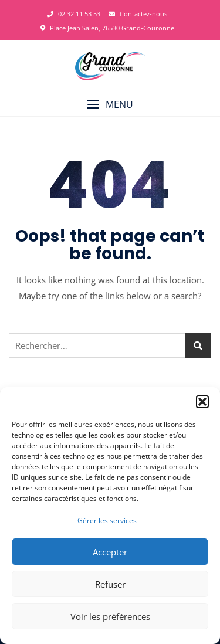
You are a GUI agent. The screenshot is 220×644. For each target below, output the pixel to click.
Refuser (110, 584)
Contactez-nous (138, 14)
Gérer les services (107, 521)
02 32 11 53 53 (74, 14)
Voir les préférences (110, 616)
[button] (202, 402)
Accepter (110, 552)
